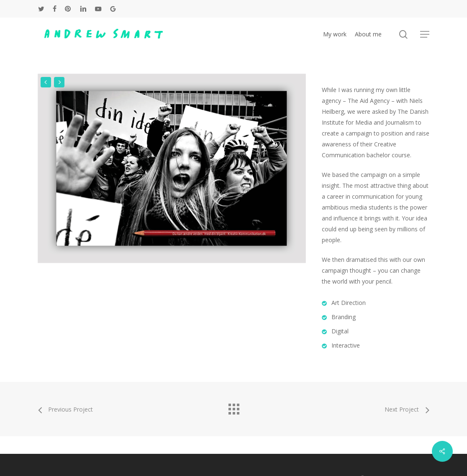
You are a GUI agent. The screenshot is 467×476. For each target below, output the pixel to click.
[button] (425, 35)
